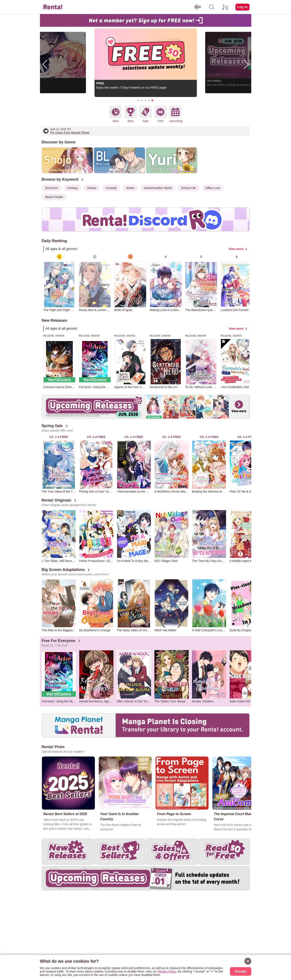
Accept (240, 971)
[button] (139, 100)
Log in (242, 7)
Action (130, 188)
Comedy (111, 188)
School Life (188, 188)
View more (236, 249)
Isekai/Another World (158, 188)
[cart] (225, 7)
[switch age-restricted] (198, 7)
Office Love (213, 188)
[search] (212, 7)
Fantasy (73, 188)
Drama (92, 188)
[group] (59, 283)
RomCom (52, 188)
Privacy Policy (167, 971)
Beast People (54, 197)
